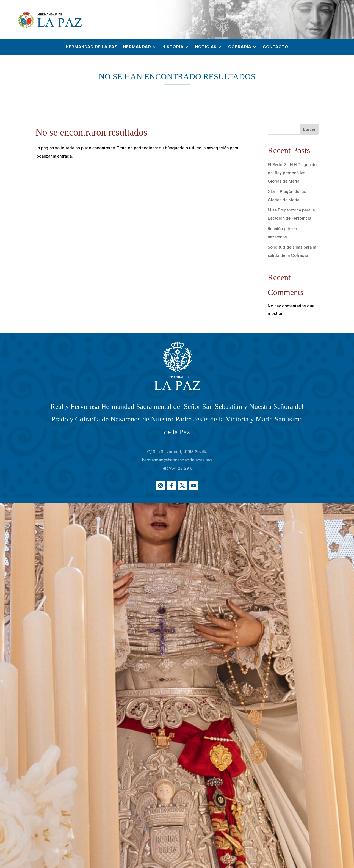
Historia (173, 47)
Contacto (276, 47)
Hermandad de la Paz (91, 47)
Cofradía (240, 47)
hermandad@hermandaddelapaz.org (177, 460)
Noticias (206, 47)
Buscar (309, 129)
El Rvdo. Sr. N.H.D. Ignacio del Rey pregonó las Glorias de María (292, 173)
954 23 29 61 (181, 468)
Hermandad (137, 47)
